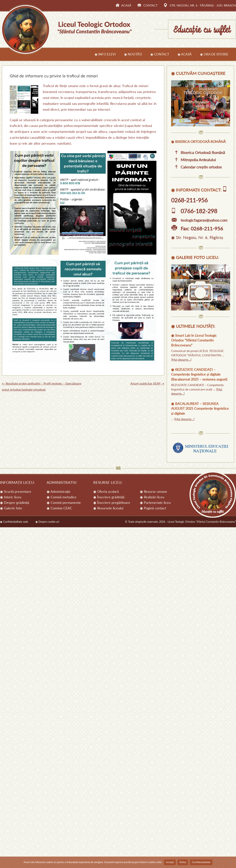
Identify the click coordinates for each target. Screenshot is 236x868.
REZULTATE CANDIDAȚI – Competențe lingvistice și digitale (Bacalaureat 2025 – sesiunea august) (199, 374)
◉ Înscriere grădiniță (109, 497)
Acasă (123, 5)
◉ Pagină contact (153, 508)
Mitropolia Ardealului (193, 160)
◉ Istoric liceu (11, 497)
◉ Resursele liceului (108, 508)
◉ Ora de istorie (214, 54)
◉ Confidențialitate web (14, 522)
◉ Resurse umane (153, 491)
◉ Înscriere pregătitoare (112, 503)
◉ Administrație (59, 491)
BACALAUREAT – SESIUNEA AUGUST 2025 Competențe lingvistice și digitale (200, 408)
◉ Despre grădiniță (15, 503)
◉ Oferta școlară (106, 491)
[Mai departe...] (181, 359)
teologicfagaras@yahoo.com (199, 220)
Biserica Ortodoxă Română (198, 152)
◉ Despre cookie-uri (47, 522)
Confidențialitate (201, 862)
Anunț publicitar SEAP (147, 383)
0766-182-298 (194, 211)
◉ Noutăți (133, 54)
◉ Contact (160, 54)
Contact (148, 5)
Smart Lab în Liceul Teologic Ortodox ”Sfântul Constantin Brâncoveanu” (194, 340)
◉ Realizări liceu (152, 497)
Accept (170, 862)
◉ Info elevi (105, 54)
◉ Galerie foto (11, 508)
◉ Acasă (185, 54)
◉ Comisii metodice (62, 497)
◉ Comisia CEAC (59, 508)
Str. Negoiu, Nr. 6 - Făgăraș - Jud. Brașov (200, 5)
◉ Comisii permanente (64, 503)
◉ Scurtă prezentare (16, 491)
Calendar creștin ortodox (196, 167)
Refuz (183, 862)
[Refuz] (231, 862)
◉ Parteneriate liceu (155, 503)
